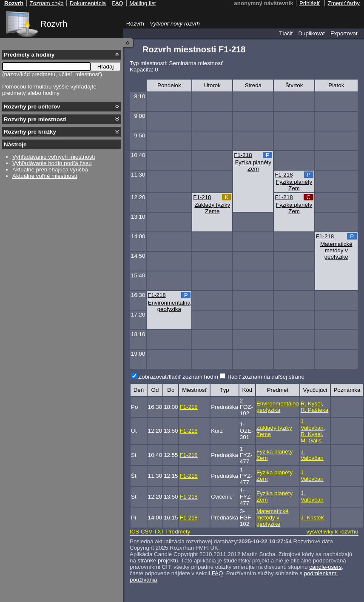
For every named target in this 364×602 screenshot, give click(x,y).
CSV (146, 532)
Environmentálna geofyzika (169, 306)
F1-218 (243, 155)
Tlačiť (286, 33)
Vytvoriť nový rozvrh (175, 24)
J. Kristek (312, 518)
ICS (134, 532)
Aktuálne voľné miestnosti (45, 176)
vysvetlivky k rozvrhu (332, 532)
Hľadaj (106, 67)
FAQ (218, 573)
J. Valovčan (312, 425)
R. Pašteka (314, 410)
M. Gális (311, 441)
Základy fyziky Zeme (212, 208)
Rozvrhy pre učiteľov (32, 107)
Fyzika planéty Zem (253, 165)
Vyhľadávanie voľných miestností (54, 157)
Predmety (178, 532)
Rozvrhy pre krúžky (30, 132)
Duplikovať (312, 33)
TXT (159, 532)
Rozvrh (54, 24)
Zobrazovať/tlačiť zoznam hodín (178, 377)
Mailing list (142, 3)
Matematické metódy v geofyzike (336, 250)
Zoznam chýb (46, 3)
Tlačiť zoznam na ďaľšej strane (266, 377)
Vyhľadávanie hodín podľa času (52, 163)
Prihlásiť (310, 3)
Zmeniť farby (344, 3)
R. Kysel (311, 404)
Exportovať (344, 33)
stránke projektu (158, 561)
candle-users (325, 567)
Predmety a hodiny (29, 55)
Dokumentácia (88, 3)
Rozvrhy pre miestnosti (35, 119)
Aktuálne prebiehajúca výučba (50, 170)
